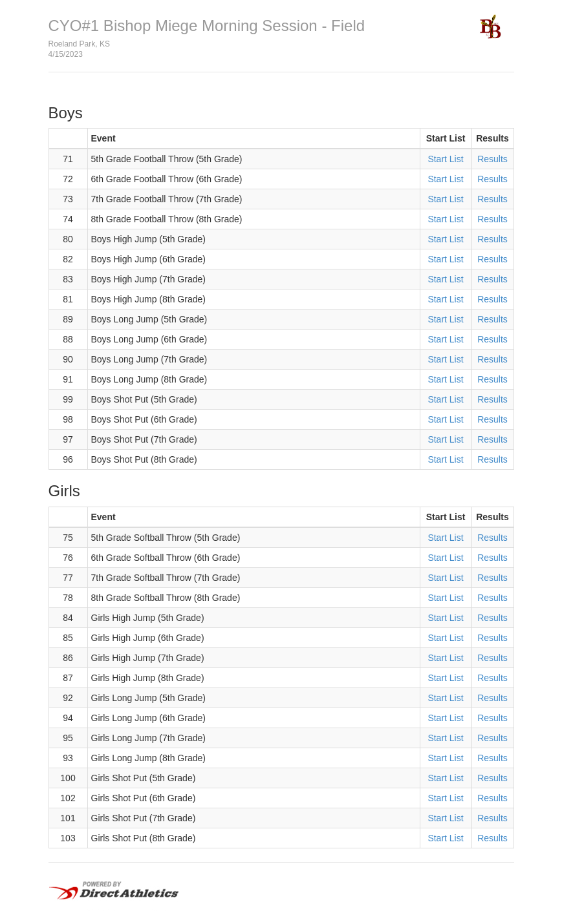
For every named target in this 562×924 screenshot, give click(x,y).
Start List (445, 159)
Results (492, 159)
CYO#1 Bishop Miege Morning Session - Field (207, 26)
